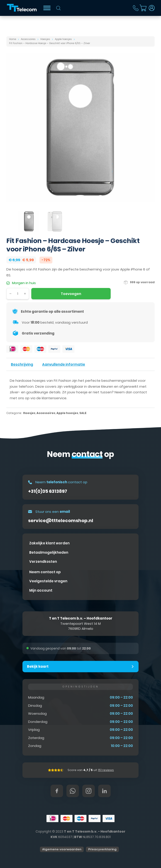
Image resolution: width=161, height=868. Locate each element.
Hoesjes (45, 39)
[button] (80, 667)
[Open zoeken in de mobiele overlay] (59, 8)
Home (13, 39)
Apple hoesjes (63, 39)
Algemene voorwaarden (62, 849)
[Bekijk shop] (47, 8)
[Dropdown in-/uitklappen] (152, 8)
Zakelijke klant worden (49, 543)
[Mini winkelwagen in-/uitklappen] (143, 8)
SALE (83, 413)
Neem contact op (45, 572)
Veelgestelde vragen (48, 581)
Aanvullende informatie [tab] (64, 364)
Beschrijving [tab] (22, 364)
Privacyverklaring (102, 849)
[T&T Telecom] (22, 8)
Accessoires (28, 39)
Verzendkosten (43, 562)
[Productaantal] (18, 294)
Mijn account (41, 590)
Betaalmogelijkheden (49, 552)
